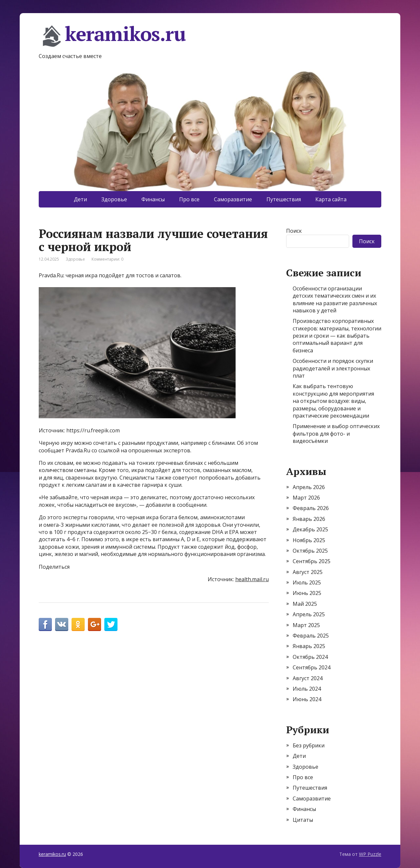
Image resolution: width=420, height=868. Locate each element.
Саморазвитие (233, 199)
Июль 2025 (307, 582)
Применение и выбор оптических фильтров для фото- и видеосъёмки (336, 434)
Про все (189, 199)
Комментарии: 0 (107, 259)
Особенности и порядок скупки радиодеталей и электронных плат (333, 368)
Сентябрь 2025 (312, 561)
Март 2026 (306, 498)
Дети (80, 199)
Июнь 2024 (307, 699)
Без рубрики (309, 745)
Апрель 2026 (309, 487)
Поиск (294, 231)
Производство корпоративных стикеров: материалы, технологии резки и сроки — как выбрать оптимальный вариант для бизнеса (337, 336)
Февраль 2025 (311, 636)
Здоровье (114, 199)
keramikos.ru (112, 36)
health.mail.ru (252, 579)
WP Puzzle (370, 854)
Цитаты (303, 820)
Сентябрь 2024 (312, 667)
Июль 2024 (307, 689)
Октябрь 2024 (310, 657)
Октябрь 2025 (310, 551)
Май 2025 (305, 604)
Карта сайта (331, 199)
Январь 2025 (309, 646)
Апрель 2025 (309, 614)
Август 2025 (308, 572)
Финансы (153, 199)
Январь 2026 (309, 519)
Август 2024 (308, 678)
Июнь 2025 (307, 593)
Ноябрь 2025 (309, 540)
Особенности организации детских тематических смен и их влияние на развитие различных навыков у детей (335, 299)
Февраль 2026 (311, 508)
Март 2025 (306, 625)
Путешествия (284, 199)
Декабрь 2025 (310, 529)
